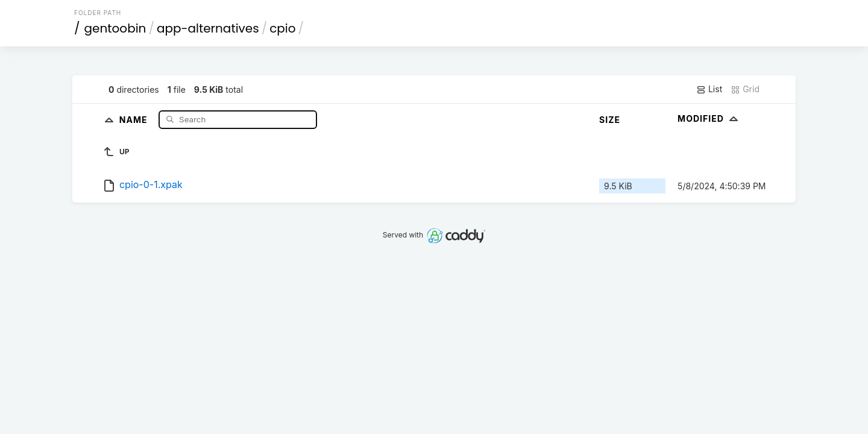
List (709, 89)
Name (135, 119)
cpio (282, 28)
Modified (709, 118)
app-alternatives (208, 28)
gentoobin (115, 28)
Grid (745, 89)
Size (610, 120)
